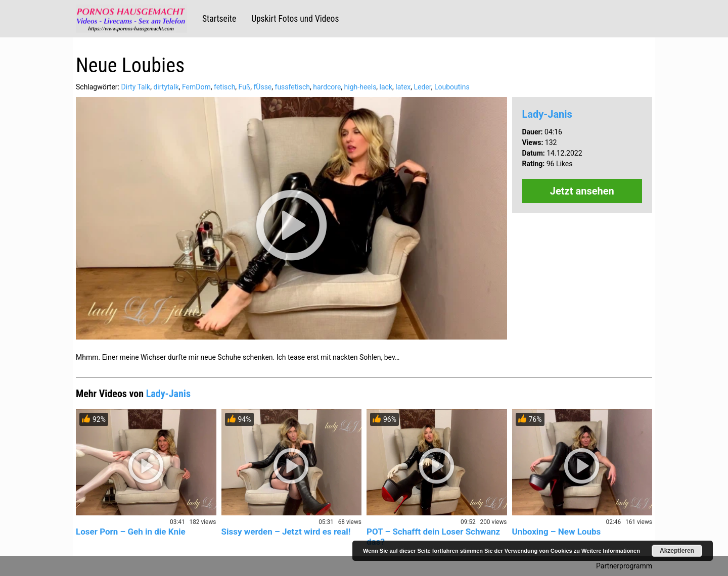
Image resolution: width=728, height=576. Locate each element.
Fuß (245, 87)
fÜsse (262, 87)
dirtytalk (166, 87)
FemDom (196, 87)
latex (403, 87)
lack (386, 87)
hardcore (327, 87)
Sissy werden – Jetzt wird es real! (286, 532)
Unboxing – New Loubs (557, 532)
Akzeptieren (677, 551)
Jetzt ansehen (582, 191)
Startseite (219, 19)
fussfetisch (292, 87)
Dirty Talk (135, 87)
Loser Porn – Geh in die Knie (131, 532)
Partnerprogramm (624, 566)
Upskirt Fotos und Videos (295, 19)
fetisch (224, 87)
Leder (422, 87)
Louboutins (452, 87)
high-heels (360, 87)
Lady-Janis (547, 114)
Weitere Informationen (611, 551)
